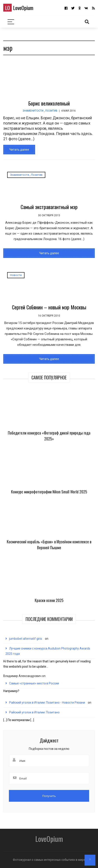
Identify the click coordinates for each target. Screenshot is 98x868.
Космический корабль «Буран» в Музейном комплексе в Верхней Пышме (49, 545)
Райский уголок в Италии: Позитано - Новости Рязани (47, 703)
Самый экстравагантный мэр (49, 207)
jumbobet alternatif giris (26, 639)
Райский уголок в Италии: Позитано (34, 712)
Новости (16, 275)
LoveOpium (18, 8)
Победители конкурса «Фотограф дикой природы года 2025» (49, 436)
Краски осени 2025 (49, 600)
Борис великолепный (49, 103)
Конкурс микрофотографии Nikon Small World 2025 (49, 492)
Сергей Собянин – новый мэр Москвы (49, 307)
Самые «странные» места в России (34, 683)
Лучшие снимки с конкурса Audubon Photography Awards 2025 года (48, 651)
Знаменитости (33, 111)
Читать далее (19, 150)
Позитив (51, 111)
